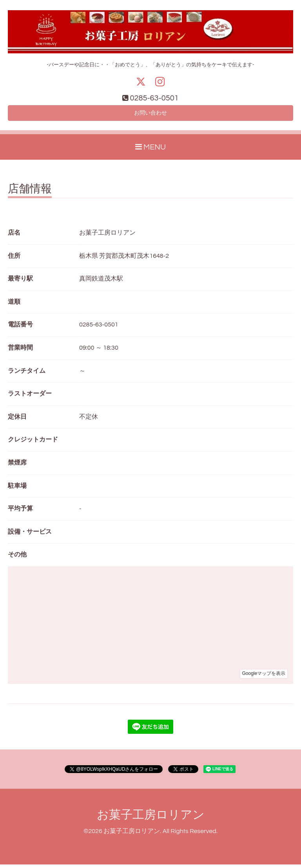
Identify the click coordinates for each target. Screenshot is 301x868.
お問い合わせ (150, 115)
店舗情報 (30, 193)
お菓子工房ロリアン (151, 818)
